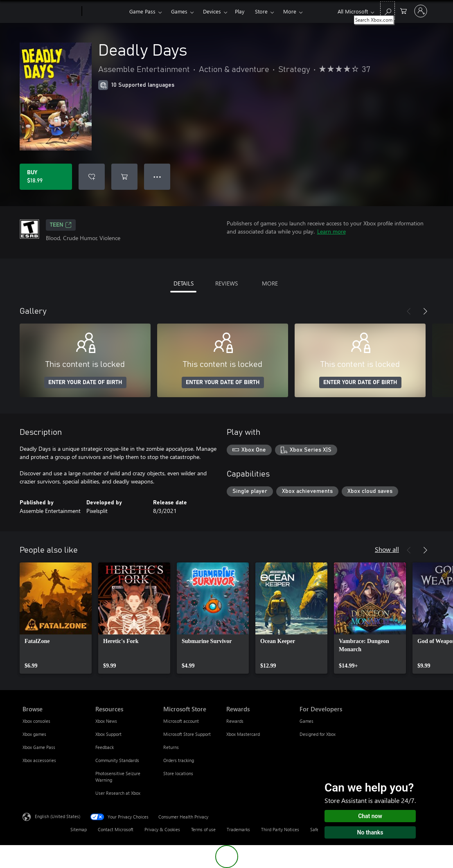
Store (261, 11)
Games (179, 11)
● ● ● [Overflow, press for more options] (157, 177)
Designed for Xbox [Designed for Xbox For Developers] (318, 734)
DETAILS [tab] (184, 283)
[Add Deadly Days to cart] (124, 177)
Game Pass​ (142, 11)
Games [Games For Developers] (307, 721)
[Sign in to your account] (421, 11)
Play (240, 11)
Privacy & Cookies (162, 829)
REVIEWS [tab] (226, 283)
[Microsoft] (51, 11)
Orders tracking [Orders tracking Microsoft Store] (179, 760)
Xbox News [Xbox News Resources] (106, 721)
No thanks (370, 832)
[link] (56, 618)
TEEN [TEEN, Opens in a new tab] (61, 225)
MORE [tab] (270, 283)
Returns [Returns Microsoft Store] (171, 747)
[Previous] (409, 311)
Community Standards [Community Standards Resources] (117, 760)
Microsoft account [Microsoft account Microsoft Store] (181, 721)
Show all (387, 549)
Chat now (370, 816)
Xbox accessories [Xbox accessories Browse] (39, 760)
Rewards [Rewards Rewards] (235, 721)
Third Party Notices (280, 829)
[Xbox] (105, 11)
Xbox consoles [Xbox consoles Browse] (36, 721)
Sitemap (79, 829)
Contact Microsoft (116, 829)
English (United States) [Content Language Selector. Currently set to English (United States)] (57, 816)
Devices (212, 11)
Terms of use (203, 829)
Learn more (331, 231)
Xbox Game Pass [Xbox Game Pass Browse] (39, 747)
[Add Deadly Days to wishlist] (92, 177)
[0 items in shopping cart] (403, 10)
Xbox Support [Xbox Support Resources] (108, 734)
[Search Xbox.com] (388, 10)
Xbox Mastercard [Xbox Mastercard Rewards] (243, 734)
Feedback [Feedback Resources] (105, 747)
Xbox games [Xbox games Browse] (34, 734)
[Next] (425, 311)
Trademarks (238, 829)
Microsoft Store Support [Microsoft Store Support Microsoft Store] (187, 734)
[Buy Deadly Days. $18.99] (46, 177)
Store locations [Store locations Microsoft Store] (178, 773)
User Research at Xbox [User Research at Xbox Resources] (118, 793)
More (290, 11)
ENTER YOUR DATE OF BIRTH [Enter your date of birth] (85, 382)
